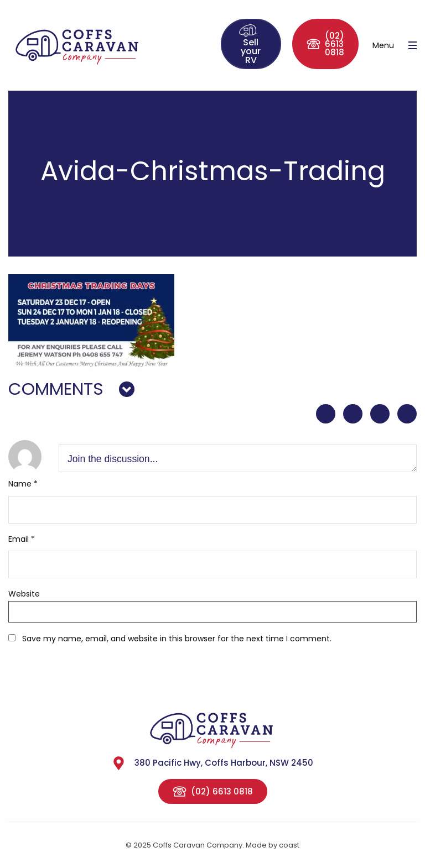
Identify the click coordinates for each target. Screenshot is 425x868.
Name (23, 484)
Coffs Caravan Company (93, 45)
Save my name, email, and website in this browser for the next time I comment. (177, 639)
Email (22, 539)
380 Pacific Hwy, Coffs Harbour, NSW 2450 (212, 763)
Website (24, 594)
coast (289, 845)
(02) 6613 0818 (325, 44)
